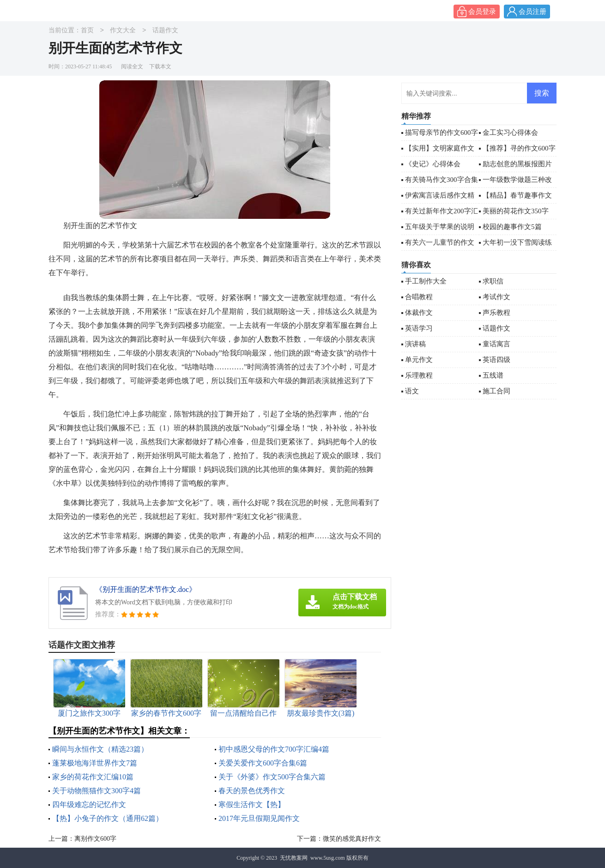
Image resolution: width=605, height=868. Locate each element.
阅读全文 (132, 66)
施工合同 (496, 391)
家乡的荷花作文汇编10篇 (93, 777)
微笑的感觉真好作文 (352, 839)
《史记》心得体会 (433, 164)
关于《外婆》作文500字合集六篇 (272, 777)
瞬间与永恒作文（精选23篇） (100, 749)
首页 (87, 31)
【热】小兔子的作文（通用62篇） (108, 818)
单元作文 (419, 360)
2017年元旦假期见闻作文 (259, 818)
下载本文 (160, 66)
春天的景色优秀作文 (252, 791)
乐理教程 (419, 375)
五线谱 (493, 375)
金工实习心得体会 (510, 133)
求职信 (493, 281)
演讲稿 (415, 344)
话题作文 (165, 31)
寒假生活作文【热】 (252, 805)
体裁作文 (419, 313)
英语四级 (496, 360)
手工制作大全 (426, 281)
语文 (412, 391)
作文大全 (123, 31)
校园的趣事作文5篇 (512, 227)
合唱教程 (419, 297)
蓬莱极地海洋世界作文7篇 (95, 763)
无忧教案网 (294, 858)
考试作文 (496, 297)
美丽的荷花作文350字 (516, 211)
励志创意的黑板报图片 (517, 164)
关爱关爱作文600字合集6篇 (263, 763)
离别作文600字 (95, 839)
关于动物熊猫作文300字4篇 (97, 791)
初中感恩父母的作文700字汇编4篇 (274, 749)
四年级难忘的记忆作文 (89, 805)
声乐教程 (496, 313)
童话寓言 (496, 344)
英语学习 (419, 328)
